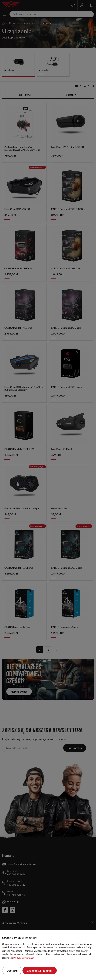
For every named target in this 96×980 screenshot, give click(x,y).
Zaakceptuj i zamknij (40, 970)
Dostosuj (12, 970)
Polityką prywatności (24, 958)
